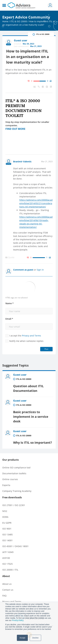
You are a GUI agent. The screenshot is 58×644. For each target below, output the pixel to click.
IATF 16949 (8, 552)
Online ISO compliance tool (16, 468)
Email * (9, 319)
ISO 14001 (8, 540)
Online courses (10, 479)
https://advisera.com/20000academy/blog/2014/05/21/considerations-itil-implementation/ (36, 203)
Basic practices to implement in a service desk (31, 417)
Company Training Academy (17, 491)
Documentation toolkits (14, 473)
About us (7, 584)
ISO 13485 (8, 535)
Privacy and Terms (31, 336)
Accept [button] (22, 638)
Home (5, 21)
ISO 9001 (7, 529)
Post (46, 349)
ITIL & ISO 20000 (19, 21)
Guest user (20, 375)
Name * (10, 303)
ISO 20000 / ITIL (10, 570)
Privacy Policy (18, 620)
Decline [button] (35, 638)
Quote (10, 257)
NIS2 (5, 511)
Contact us (8, 590)
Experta (6, 485)
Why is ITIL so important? (33, 443)
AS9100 (6, 558)
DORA (5, 517)
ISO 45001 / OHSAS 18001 (15, 546)
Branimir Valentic (22, 162)
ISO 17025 (8, 564)
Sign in (40, 270)
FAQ (4, 596)
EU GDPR (7, 523)
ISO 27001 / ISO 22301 (14, 505)
